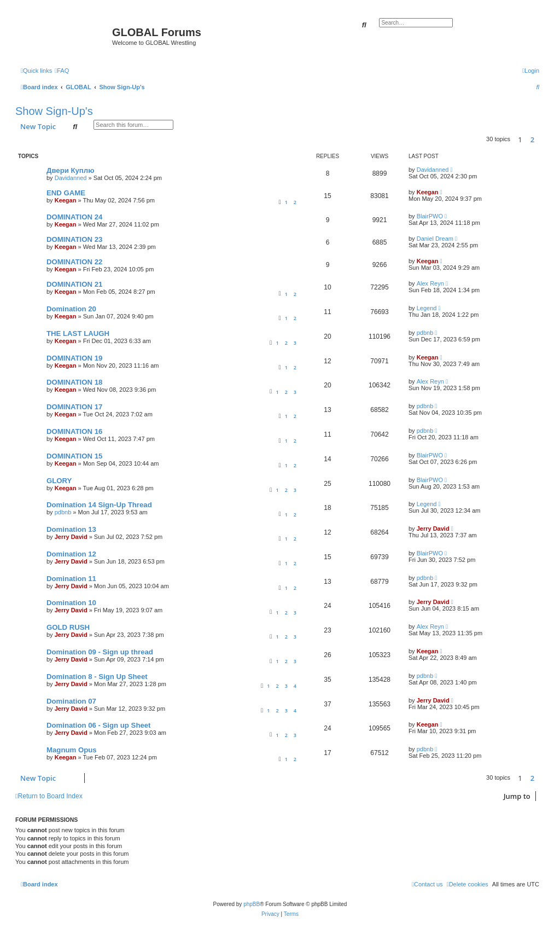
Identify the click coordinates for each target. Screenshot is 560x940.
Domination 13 (71, 529)
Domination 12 (71, 554)
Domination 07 (71, 701)
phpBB (252, 904)
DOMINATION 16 (74, 431)
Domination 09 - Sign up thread (100, 652)
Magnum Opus (72, 750)
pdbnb (425, 333)
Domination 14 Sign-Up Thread (99, 505)
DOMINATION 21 (74, 284)
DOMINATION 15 (74, 456)
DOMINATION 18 (74, 382)
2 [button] (532, 140)
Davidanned (71, 178)
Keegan (66, 200)
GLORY (59, 481)
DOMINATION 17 (74, 407)
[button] (542, 140)
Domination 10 (71, 603)
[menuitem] (62, 71)
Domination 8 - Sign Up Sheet (97, 677)
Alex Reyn (430, 283)
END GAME (66, 193)
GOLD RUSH (68, 627)
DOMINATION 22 (74, 262)
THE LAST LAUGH (78, 333)
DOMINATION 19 (74, 358)
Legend (427, 308)
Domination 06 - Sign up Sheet (99, 725)
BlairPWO (430, 216)
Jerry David (71, 537)
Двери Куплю (70, 170)
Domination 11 (71, 579)
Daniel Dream (435, 239)
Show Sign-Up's (54, 111)
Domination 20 (71, 309)
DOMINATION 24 (74, 217)
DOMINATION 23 (74, 239)
